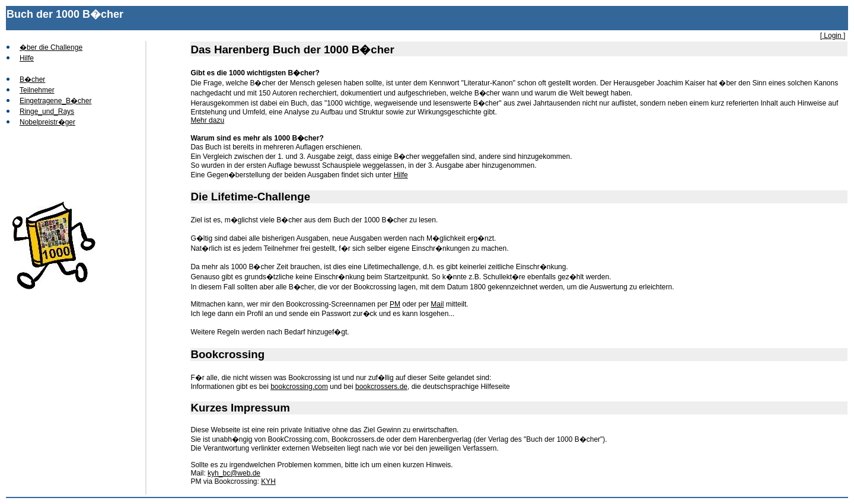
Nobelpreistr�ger (47, 122)
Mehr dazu (207, 120)
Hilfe (27, 58)
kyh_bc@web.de (234, 473)
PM (395, 304)
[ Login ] (833, 36)
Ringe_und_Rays (47, 111)
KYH (268, 481)
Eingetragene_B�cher (55, 101)
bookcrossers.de (381, 387)
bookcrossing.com (299, 387)
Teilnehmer (37, 90)
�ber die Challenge (51, 47)
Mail (437, 304)
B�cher (32, 79)
